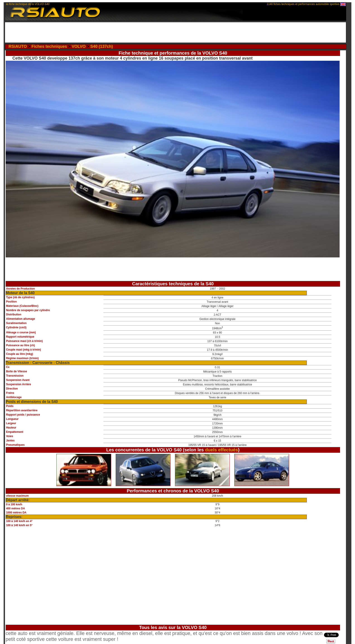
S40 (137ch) (102, 46)
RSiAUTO (18, 46)
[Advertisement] (175, 32)
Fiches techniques (49, 46)
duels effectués (222, 450)
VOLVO (79, 46)
